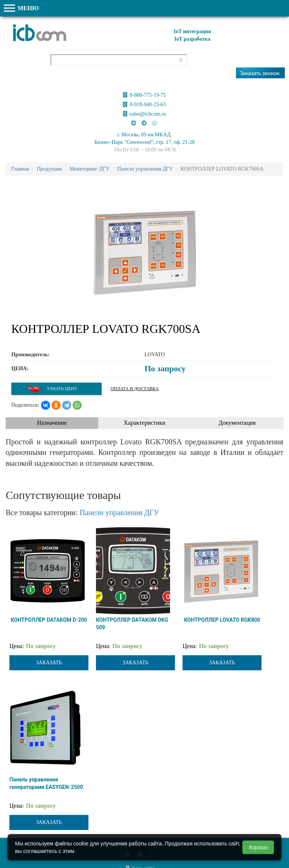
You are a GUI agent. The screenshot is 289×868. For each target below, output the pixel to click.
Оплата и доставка (135, 389)
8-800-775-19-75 (144, 95)
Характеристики (145, 423)
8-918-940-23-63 (144, 104)
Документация (237, 423)
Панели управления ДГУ (119, 513)
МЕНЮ (21, 8)
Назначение (52, 423)
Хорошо (258, 847)
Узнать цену (52, 389)
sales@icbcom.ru (144, 114)
